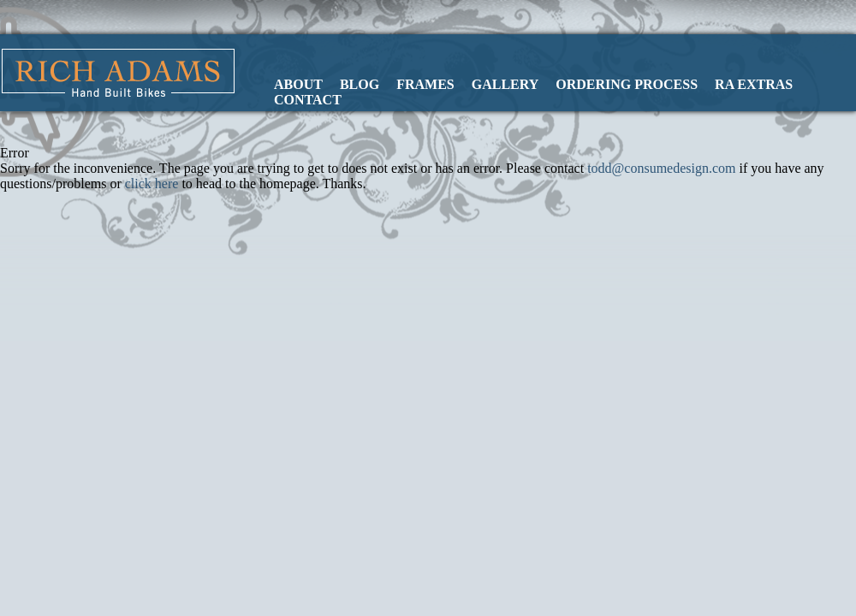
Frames (425, 84)
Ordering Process (627, 84)
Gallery (505, 84)
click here (152, 184)
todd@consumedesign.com (661, 168)
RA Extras (754, 84)
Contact (308, 100)
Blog (360, 84)
